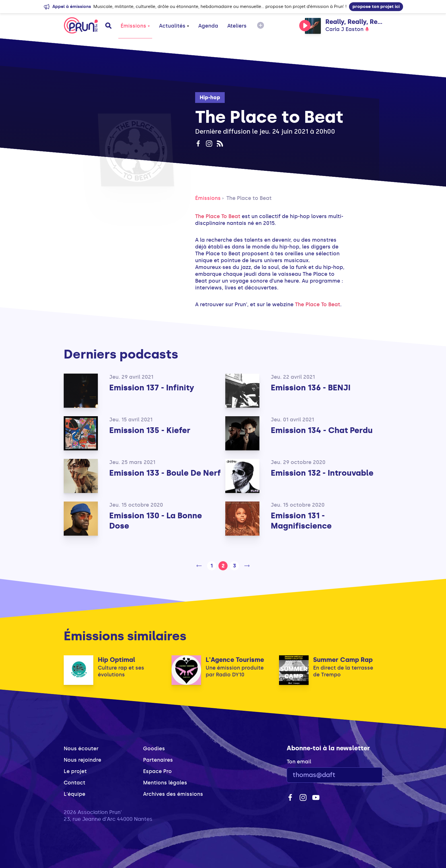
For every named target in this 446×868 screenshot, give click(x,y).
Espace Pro (157, 771)
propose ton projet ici (376, 7)
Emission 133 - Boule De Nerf (165, 473)
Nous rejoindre (82, 760)
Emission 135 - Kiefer (150, 430)
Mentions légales (165, 783)
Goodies (154, 749)
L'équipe (75, 794)
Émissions (135, 26)
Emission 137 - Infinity (152, 388)
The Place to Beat (249, 198)
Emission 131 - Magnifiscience (301, 521)
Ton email (299, 762)
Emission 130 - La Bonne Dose (156, 521)
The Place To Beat (218, 216)
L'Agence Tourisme (235, 660)
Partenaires (158, 760)
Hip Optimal (116, 660)
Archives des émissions (173, 794)
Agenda (208, 26)
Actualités (174, 26)
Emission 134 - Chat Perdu (322, 430)
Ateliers (237, 26)
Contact (75, 783)
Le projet (75, 771)
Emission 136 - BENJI (311, 388)
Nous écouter (81, 749)
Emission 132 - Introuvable (322, 473)
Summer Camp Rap (343, 660)
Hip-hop (210, 98)
